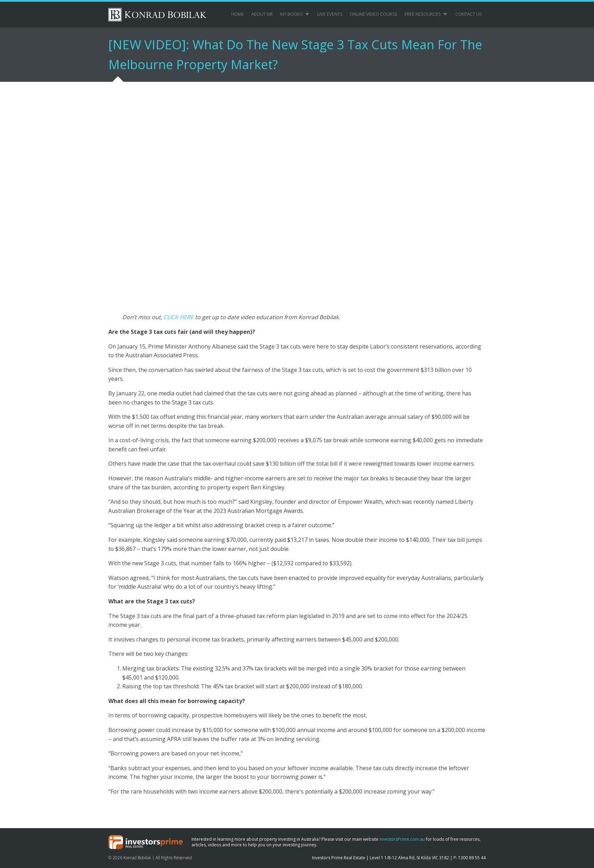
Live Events (330, 14)
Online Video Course (374, 14)
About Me (262, 14)
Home (238, 14)
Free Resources (426, 14)
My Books (295, 14)
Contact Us (469, 14)
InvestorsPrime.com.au (402, 839)
